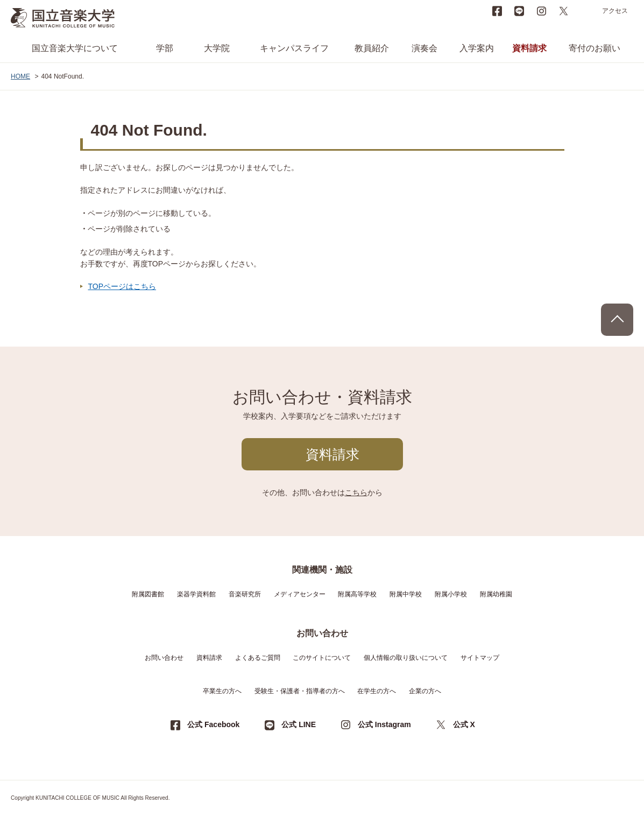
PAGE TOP (617, 320)
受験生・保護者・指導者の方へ (300, 691)
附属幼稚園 (496, 594)
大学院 (217, 48)
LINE (519, 11)
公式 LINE (299, 724)
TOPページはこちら (122, 286)
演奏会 (424, 48)
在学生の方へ (377, 691)
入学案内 (477, 48)
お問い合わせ (164, 658)
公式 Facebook (213, 724)
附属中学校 (406, 594)
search (585, 11)
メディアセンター (300, 594)
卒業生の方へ (222, 691)
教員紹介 (372, 48)
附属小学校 (451, 594)
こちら (356, 492)
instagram (541, 11)
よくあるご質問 (258, 658)
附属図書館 (148, 594)
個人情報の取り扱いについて (406, 658)
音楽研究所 (245, 594)
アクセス (615, 11)
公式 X (464, 724)
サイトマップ (480, 658)
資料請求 (529, 48)
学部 (165, 48)
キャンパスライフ (294, 48)
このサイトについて (322, 658)
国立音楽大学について (75, 48)
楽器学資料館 (196, 594)
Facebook (497, 11)
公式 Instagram (384, 724)
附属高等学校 (357, 594)
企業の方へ (425, 691)
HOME (20, 76)
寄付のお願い (595, 48)
